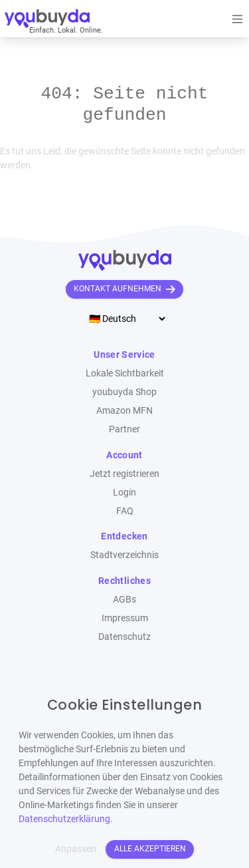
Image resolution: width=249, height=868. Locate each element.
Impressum (125, 618)
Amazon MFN (124, 410)
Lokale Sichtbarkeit (125, 373)
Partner (124, 429)
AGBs (124, 599)
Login (124, 492)
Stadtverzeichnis (124, 555)
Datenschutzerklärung (64, 819)
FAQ (125, 511)
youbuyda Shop (124, 392)
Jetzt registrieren (124, 474)
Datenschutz (124, 637)
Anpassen (76, 849)
